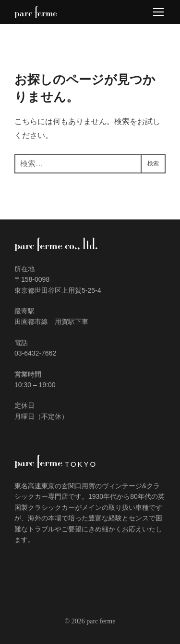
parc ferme (36, 12)
